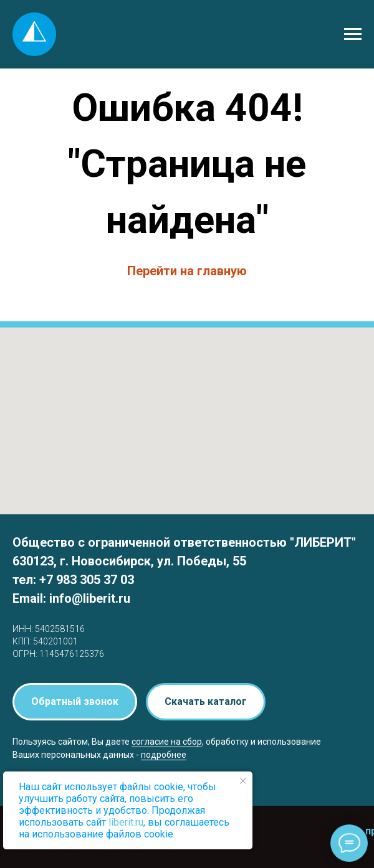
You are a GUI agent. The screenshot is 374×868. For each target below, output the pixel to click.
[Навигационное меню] (353, 34)
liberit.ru (126, 822)
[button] (75, 702)
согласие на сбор (167, 742)
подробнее (164, 755)
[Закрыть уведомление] (243, 781)
